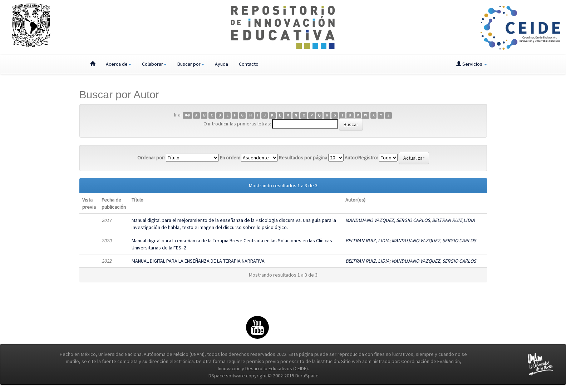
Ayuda (222, 64)
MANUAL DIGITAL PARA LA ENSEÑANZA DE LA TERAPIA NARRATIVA (198, 261)
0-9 (188, 115)
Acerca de (119, 64)
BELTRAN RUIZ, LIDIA (367, 240)
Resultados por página (303, 158)
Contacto (249, 64)
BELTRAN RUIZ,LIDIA (453, 220)
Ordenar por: (151, 158)
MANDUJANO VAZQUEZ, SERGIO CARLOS (388, 220)
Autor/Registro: (361, 158)
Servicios (472, 64)
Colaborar (154, 64)
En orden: (230, 158)
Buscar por (191, 64)
